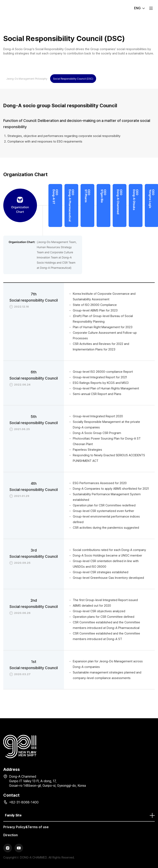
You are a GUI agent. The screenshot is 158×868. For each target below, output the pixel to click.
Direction (11, 835)
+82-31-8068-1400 (24, 802)
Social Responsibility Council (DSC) (73, 79)
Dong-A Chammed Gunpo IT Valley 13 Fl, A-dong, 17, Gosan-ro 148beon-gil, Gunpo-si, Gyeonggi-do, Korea (47, 781)
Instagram (8, 848)
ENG (137, 8)
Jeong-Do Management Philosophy (27, 79)
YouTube (19, 848)
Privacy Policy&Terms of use (26, 827)
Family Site (80, 815)
